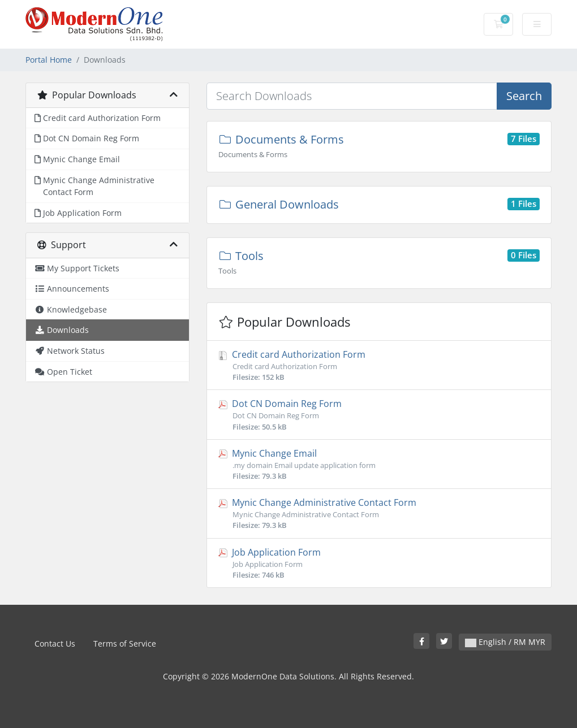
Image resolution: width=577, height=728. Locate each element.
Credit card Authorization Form (379, 365)
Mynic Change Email (379, 464)
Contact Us (55, 643)
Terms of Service (125, 643)
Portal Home (49, 60)
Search (524, 96)
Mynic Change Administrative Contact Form (379, 513)
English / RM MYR (505, 642)
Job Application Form (379, 563)
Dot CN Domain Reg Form (379, 415)
